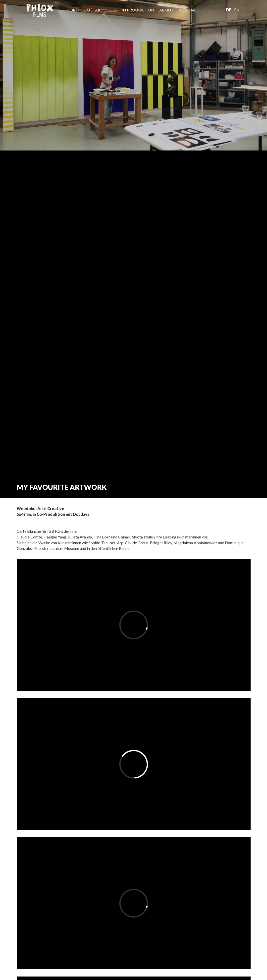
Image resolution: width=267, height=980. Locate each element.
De (229, 10)
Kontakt (189, 10)
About (166, 10)
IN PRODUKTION (138, 10)
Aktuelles (106, 10)
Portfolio (79, 10)
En (237, 10)
